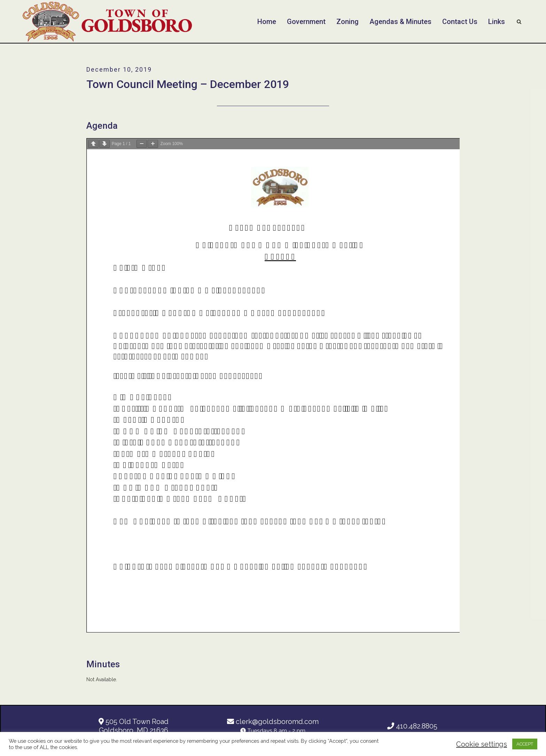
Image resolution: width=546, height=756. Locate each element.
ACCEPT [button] (525, 744)
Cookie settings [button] (482, 744)
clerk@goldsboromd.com (273, 722)
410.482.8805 (412, 726)
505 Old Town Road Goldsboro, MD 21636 (134, 726)
